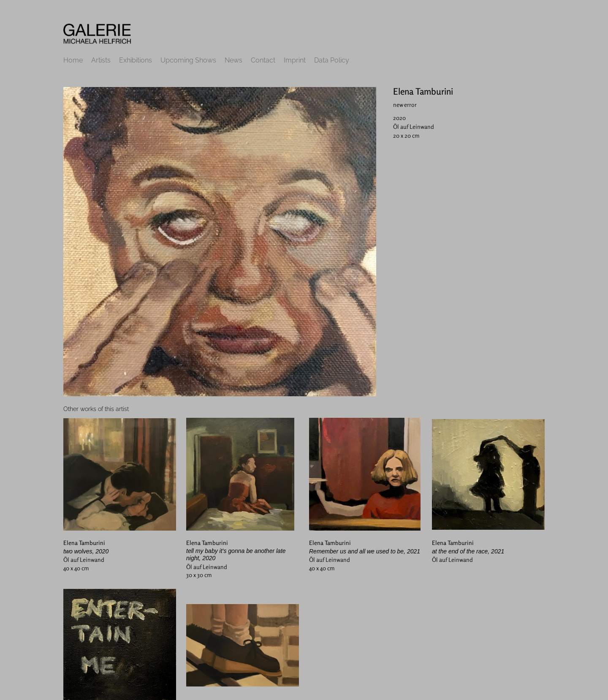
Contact (263, 60)
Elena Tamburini (423, 91)
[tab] (96, 409)
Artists (101, 60)
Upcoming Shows (188, 60)
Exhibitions (136, 60)
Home (73, 60)
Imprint (295, 60)
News (233, 60)
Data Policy (332, 60)
